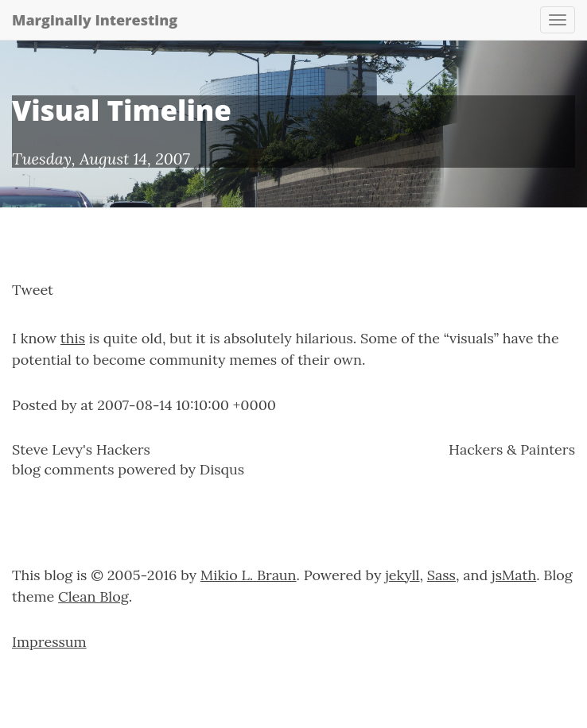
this (73, 338)
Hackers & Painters (512, 449)
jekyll (402, 575)
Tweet (33, 290)
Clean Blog (93, 596)
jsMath (514, 575)
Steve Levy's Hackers (81, 449)
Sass (441, 575)
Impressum (49, 642)
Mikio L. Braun (249, 575)
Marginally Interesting (95, 20)
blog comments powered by (128, 469)
